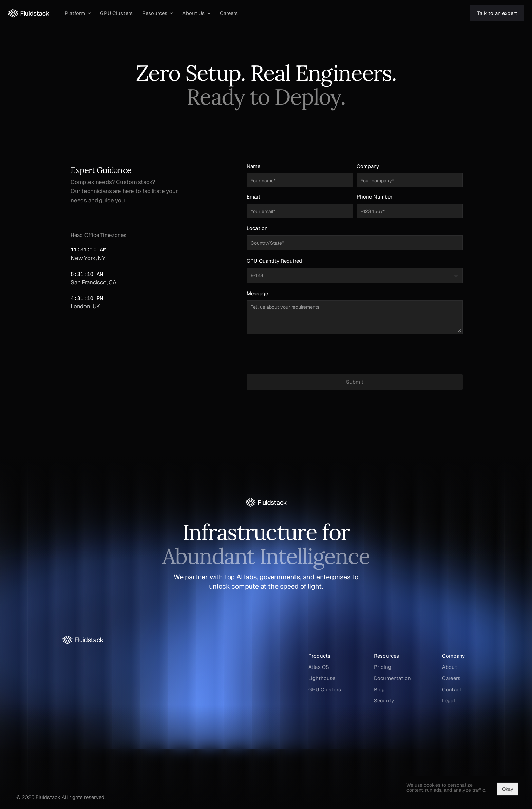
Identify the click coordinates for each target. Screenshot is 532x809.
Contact (452, 689)
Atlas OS (319, 667)
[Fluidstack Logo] (29, 13)
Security (384, 701)
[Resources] (157, 13)
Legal (449, 701)
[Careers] (229, 13)
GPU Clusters (325, 689)
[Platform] (78, 13)
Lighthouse (322, 678)
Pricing (383, 667)
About (450, 667)
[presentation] (355, 354)
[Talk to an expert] (497, 13)
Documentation (392, 678)
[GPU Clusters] (116, 13)
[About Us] (196, 13)
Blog (379, 689)
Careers (451, 678)
